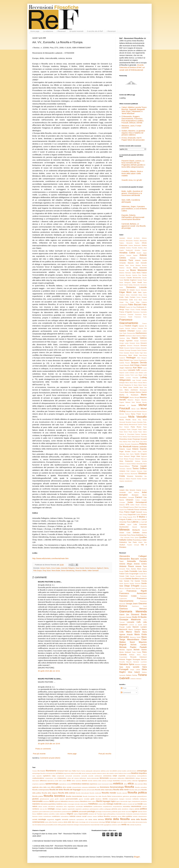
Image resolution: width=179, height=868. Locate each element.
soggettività (51, 820)
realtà (57, 814)
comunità (84, 776)
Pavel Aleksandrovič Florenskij (137, 437)
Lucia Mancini (133, 627)
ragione (134, 811)
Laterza (135, 522)
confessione (98, 776)
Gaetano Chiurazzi (127, 331)
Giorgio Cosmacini (140, 341)
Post (124, 688)
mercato (77, 804)
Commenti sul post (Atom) (50, 758)
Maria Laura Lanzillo (131, 387)
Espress (132, 507)
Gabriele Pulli (142, 328)
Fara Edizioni (143, 507)
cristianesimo (62, 778)
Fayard (122, 510)
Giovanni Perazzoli (133, 346)
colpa (54, 776)
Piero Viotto (132, 442)
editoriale (135, 781)
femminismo (105, 787)
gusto (93, 799)
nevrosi (144, 806)
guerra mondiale (84, 799)
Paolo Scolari (133, 432)
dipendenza (51, 781)
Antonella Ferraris (137, 561)
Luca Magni (138, 375)
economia (116, 781)
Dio (39, 771)
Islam (70, 771)
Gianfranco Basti (131, 336)
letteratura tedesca (74, 801)
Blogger (137, 857)
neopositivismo (117, 806)
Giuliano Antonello (141, 348)
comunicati (69, 776)
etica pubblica (56, 787)
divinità (90, 781)
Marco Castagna (135, 630)
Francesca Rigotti (137, 591)
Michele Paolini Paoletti (133, 647)
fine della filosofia (101, 796)
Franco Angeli (130, 512)
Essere (43, 771)
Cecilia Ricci (143, 574)
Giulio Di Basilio (139, 617)
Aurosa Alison (136, 569)
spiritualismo (80, 820)
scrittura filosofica (104, 816)
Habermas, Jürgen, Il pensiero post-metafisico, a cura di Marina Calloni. (134, 209)
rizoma (40, 816)
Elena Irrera (143, 295)
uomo (119, 825)
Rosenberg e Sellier (140, 540)
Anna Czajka (56, 568)
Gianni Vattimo (139, 338)
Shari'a (78, 771)
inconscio (128, 799)
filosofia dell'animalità (88, 790)
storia (90, 820)
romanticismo (47, 816)
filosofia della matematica (104, 790)
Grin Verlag (123, 517)
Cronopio (122, 502)
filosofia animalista (141, 787)
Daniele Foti (129, 581)
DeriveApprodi (141, 502)
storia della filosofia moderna (54, 822)
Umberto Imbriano (136, 679)
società (35, 820)
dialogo (138, 778)
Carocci (139, 497)
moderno (125, 804)
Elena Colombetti (132, 295)
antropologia (142, 771)
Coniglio (144, 500)
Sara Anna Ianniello (129, 667)
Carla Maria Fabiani (139, 273)
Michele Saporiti (126, 650)
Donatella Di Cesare (127, 290)
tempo (108, 822)
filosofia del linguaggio (72, 790)
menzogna (71, 804)
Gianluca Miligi (125, 338)
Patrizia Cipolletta (141, 434)
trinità (102, 825)
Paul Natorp (123, 437)
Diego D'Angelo (132, 586)
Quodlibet (143, 537)
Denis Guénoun (91, 568)
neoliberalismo (98, 806)
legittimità (57, 801)
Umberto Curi (124, 471)
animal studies (122, 771)
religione (70, 814)
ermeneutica (76, 784)
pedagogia (108, 809)
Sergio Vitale (135, 456)
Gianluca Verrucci (133, 609)
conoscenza (107, 776)
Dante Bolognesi (125, 283)
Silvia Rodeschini (126, 461)
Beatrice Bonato (125, 268)
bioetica (135, 773)
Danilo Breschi (124, 584)
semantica (114, 816)
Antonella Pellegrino (68, 568)
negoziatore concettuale (75, 806)
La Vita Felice (136, 520)
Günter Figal (139, 353)
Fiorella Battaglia (141, 310)
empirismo (36, 784)
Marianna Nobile (135, 637)
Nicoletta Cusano (131, 422)
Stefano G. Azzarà (125, 464)
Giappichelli (132, 515)
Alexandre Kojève (133, 243)
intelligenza (143, 799)
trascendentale (95, 825)
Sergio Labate (135, 670)
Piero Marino (123, 442)
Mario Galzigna (130, 392)
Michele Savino (140, 650)
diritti (57, 781)
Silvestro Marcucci (141, 459)
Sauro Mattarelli (124, 456)
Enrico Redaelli (142, 297)
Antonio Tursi (126, 260)
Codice (138, 500)
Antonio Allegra (126, 564)
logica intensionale (122, 801)
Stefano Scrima (132, 675)
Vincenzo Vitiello (81, 571)
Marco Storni (133, 632)
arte (80, 773)
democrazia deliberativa (117, 778)
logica (113, 801)
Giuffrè (138, 515)
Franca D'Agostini (126, 312)
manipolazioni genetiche (139, 801)
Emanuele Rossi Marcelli (133, 588)
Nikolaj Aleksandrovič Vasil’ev (133, 425)
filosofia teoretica (54, 796)
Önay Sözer (47, 571)
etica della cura (45, 787)
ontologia (51, 809)
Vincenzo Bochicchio (131, 474)
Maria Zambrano (131, 390)
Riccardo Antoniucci (138, 657)
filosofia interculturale (82, 793)
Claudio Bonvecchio (134, 278)
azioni (116, 773)
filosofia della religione (50, 793)
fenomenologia (117, 787)
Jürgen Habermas (126, 368)
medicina (59, 804)
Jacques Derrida (139, 363)
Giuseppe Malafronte (130, 620)
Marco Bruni (129, 383)
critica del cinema (73, 778)
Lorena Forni (129, 375)
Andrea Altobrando (135, 245)
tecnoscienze (95, 822)
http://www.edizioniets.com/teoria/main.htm (50, 558)
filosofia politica (137, 793)
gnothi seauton (60, 799)
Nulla (74, 771)
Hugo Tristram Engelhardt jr (138, 360)
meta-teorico (84, 804)
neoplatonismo (108, 806)
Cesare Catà (124, 576)
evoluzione (92, 787)
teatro (77, 822)
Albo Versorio (130, 490)
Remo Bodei (56, 571)
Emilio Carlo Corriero (127, 297)
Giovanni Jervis (135, 343)
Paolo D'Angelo (132, 429)
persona (114, 809)
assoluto (94, 773)
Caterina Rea (136, 275)
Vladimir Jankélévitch (126, 481)
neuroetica (126, 806)
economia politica (126, 781)
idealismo (99, 799)
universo (114, 825)
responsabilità (83, 814)
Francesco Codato (128, 596)
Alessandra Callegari (133, 556)
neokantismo (88, 806)
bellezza (121, 773)
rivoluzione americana (133, 814)
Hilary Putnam (124, 360)
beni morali (127, 773)
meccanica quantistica (48, 804)
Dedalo (130, 502)
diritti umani (62, 781)
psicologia (91, 811)
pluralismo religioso (128, 809)
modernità (118, 804)
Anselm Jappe (142, 253)
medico (65, 804)
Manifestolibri (124, 527)
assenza (89, 773)
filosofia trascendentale (74, 796)
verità (124, 825)
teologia (114, 822)
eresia (69, 784)
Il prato (129, 519)
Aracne (139, 490)
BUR (130, 492)
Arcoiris (144, 490)
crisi (55, 778)
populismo (35, 812)
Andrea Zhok (142, 248)
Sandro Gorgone (141, 454)
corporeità (122, 776)
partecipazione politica (97, 809)
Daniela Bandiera (132, 579)
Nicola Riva (137, 420)
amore (115, 771)
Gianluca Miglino (141, 336)
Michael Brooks (141, 402)
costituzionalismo (38, 778)
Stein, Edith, (131, 201)
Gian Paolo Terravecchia (127, 333)
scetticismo (56, 816)
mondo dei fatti (132, 804)
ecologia (110, 781)
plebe (120, 809)
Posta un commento (43, 749)
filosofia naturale (122, 793)
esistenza (85, 784)
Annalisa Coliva (127, 253)
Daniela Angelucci (130, 280)
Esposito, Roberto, (133, 217)
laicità (52, 801)
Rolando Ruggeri (125, 660)
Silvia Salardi (134, 672)
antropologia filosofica (39, 773)
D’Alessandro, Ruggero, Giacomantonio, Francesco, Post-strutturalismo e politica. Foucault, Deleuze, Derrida (133, 120)
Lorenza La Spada (135, 625)
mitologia (110, 804)
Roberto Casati (125, 449)
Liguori (129, 524)
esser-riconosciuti (103, 784)
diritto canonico (76, 781)
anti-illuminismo (132, 771)
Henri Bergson (142, 358)
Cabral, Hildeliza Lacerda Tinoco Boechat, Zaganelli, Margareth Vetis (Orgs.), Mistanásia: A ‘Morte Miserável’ (134, 110)
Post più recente (39, 754)
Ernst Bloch (138, 300)
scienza (72, 816)
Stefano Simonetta (137, 464)
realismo (40, 814)
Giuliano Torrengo (125, 350)
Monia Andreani (125, 652)
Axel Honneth (141, 263)
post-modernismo (44, 812)
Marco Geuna (138, 383)
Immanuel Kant (62, 771)
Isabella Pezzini (124, 363)
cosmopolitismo (142, 776)
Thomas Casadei (139, 466)
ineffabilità (135, 799)
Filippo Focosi (130, 310)
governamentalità (72, 799)
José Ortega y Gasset (138, 365)
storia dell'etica (99, 820)
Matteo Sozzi (127, 642)
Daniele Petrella (141, 581)
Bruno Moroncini (138, 270)
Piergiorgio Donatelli (140, 439)
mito (104, 804)
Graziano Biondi (129, 353)
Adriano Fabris (45, 568)
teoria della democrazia (135, 822)
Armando (123, 492)
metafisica (93, 804)
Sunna (83, 771)
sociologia (42, 819)
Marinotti (144, 527)
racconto (128, 812)
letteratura (64, 801)
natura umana (43, 806)
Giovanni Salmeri (129, 348)
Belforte (137, 492)
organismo (79, 809)
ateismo (100, 773)
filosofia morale (109, 793)
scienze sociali (81, 816)
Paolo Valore (142, 432)
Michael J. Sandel (128, 405)
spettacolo (72, 820)
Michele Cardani (139, 645)
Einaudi (126, 507)
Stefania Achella (141, 461)
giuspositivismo (142, 796)
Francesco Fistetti (126, 317)
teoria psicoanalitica (48, 825)
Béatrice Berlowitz (125, 273)
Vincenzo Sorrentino (135, 476)
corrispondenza (131, 776)
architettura (60, 773)
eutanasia (85, 787)
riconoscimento (121, 814)
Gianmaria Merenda (133, 611)
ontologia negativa (61, 809)
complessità (60, 776)
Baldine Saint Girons (127, 265)
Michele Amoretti (131, 411)
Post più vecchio (105, 754)
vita (128, 825)
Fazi (125, 510)
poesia (137, 809)
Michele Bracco (142, 411)
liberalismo (84, 801)
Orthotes (136, 533)
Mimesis (124, 530)
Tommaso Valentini (125, 469)
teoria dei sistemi (122, 822)
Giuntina (144, 515)
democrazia (104, 778)
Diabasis (122, 505)
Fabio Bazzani (135, 305)
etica (131, 783)
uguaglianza (108, 825)
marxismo (36, 804)
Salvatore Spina (127, 664)
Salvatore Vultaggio (141, 664)
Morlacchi (136, 530)
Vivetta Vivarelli (142, 479)
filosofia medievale (95, 793)
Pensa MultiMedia (137, 535)
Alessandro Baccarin (129, 559)
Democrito (137, 285)
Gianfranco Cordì (139, 606)
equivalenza (63, 784)
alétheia (103, 771)
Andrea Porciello (132, 248)
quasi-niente (122, 812)
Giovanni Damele (125, 617)
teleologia (102, 822)
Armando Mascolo (126, 263)
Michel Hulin (135, 409)
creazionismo (49, 778)
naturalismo (51, 806)
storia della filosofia (117, 819)
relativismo (63, 814)
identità (105, 799)
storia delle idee (69, 822)
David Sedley (128, 285)
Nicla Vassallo (137, 417)
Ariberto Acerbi (141, 260)
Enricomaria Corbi (126, 300)
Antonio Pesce (127, 566)
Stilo (145, 542)
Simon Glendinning (68, 571)
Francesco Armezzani (133, 593)
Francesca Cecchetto (140, 312)
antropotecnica (51, 773)
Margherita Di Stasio (131, 385)
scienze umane (92, 816)
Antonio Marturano (138, 258)
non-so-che (43, 809)
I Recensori (61, 31)
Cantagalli (131, 497)
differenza (43, 781)
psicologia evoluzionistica (103, 812)
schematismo (65, 816)
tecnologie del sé (85, 822)
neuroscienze (136, 806)
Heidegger (131, 358)
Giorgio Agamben (126, 341)
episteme (42, 784)
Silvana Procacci (129, 459)
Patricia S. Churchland (127, 434)
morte (145, 804)
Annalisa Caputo (141, 250)
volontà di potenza (135, 825)
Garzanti (139, 512)
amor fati (109, 771)
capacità (39, 776)
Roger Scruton (125, 452)
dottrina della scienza (100, 781)
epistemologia (52, 784)
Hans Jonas (133, 355)
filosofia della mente (121, 790)
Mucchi (145, 530)
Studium (122, 545)
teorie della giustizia (60, 825)
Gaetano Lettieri (141, 331)
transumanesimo (85, 825)
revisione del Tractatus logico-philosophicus (102, 814)
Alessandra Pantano (132, 241)
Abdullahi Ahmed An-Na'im (129, 238)
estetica (118, 783)
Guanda (130, 517)
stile (86, 820)
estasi (111, 784)
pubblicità (114, 812)
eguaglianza (142, 781)
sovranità (65, 820)
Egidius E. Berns (103, 568)
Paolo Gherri (123, 432)
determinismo (130, 778)
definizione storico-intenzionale (89, 778)
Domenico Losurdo (136, 287)
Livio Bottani (139, 373)
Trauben (130, 545)
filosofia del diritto (56, 790)
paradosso (86, 809)
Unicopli (136, 545)
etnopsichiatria (77, 787)
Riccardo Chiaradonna (132, 444)
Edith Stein (137, 292)
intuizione (46, 801)
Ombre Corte (125, 533)
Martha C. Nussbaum (129, 395)
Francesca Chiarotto (126, 315)
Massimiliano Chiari (137, 639)
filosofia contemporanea (41, 790)
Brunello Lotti (124, 270)
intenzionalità (37, 801)
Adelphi (122, 490)
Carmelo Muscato (125, 275)
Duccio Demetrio (141, 290)
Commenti (126, 693)
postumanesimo (67, 812)
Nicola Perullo (125, 420)
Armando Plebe (124, 569)
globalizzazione (45, 799)
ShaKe (140, 542)
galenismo (126, 796)
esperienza (93, 784)
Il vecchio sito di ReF (95, 31)
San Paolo (133, 542)
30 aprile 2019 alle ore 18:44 (49, 744)
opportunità (71, 809)
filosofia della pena (135, 790)
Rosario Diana (136, 452)
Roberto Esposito (139, 449)
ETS (127, 505)
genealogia (133, 796)
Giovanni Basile (139, 614)
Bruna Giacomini (140, 268)
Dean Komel (80, 568)
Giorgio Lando (124, 343)
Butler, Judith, (132, 193)
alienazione (97, 771)
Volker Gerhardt (93, 571)
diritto (69, 781)
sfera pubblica (127, 816)
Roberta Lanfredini (139, 447)
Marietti (135, 527)
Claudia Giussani (135, 576)
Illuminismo (51, 771)
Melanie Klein (130, 402)
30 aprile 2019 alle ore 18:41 (49, 671)
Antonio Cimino (140, 564)
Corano (35, 771)
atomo (104, 773)
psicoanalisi (83, 812)
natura (35, 806)
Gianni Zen (124, 615)
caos (34, 776)
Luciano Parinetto (132, 378)
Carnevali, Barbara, (134, 226)
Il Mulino (141, 517)
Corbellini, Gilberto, (132, 174)
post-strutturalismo (56, 812)
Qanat (137, 537)
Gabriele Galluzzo (131, 328)
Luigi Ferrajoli (136, 380)
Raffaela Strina (135, 655)
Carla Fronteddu (131, 571)
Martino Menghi (134, 397)
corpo (115, 776)
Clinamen (130, 500)
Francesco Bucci (141, 315)
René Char (139, 442)
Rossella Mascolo (125, 662)
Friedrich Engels (131, 326)
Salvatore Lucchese (140, 662)
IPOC (135, 517)
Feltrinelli (130, 510)
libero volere (92, 801)
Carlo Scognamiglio (132, 574)
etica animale (139, 784)
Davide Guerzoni (135, 584)
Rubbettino (123, 542)
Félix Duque (37, 571)
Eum (136, 507)
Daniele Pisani (142, 280)
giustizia (35, 799)
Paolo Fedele (137, 652)
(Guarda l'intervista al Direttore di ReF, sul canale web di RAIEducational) (132, 67)
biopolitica (143, 773)
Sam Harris (130, 454)
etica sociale (67, 787)
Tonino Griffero (140, 468)
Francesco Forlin (141, 317)
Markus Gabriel (141, 392)
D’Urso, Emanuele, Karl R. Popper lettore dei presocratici (133, 139)
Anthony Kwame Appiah (128, 255)
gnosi (52, 799)
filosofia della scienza (67, 793)
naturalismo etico (61, 806)
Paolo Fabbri (142, 429)
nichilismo (36, 809)
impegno (122, 799)
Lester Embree (130, 373)
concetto (91, 776)
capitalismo (47, 776)
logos (130, 801)
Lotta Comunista (140, 524)
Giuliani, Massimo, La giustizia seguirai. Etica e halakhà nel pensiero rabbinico (133, 133)
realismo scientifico (49, 814)
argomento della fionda (71, 773)
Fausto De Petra (131, 307)
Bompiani (135, 495)
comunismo (77, 776)
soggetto (58, 820)
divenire (85, 781)
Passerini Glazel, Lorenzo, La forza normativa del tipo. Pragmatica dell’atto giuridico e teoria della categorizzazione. (133, 164)
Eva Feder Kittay (133, 302)
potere (75, 811)
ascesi (84, 773)
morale (140, 804)
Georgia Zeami (132, 604)
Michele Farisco (125, 414)
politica (143, 809)
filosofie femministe (89, 796)
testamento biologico (73, 825)
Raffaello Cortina (126, 540)
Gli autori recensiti (76, 31)
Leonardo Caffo (134, 370)
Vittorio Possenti (131, 479)
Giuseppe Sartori (136, 350)
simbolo (135, 816)
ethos (125, 784)
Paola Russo (136, 427)
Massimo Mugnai (134, 400)
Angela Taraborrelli (126, 250)
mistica (100, 804)
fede (98, 787)
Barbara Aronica (141, 265)
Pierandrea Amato (126, 439)
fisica (109, 796)
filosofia (129, 787)
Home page (35, 31)
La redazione (48, 31)
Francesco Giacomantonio (129, 321)
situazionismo (142, 816)
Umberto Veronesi (136, 471)
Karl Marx (138, 368)
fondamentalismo (117, 796)
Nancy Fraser (136, 414)
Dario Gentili (137, 283)
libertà (99, 801)
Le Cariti (142, 522)
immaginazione (113, 799)
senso (120, 816)
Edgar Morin (125, 292)
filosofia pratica (38, 796)
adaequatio (89, 771)
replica (76, 814)
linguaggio (106, 801)
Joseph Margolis (124, 365)
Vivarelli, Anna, (132, 180)
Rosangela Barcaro (140, 660)
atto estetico (110, 773)
